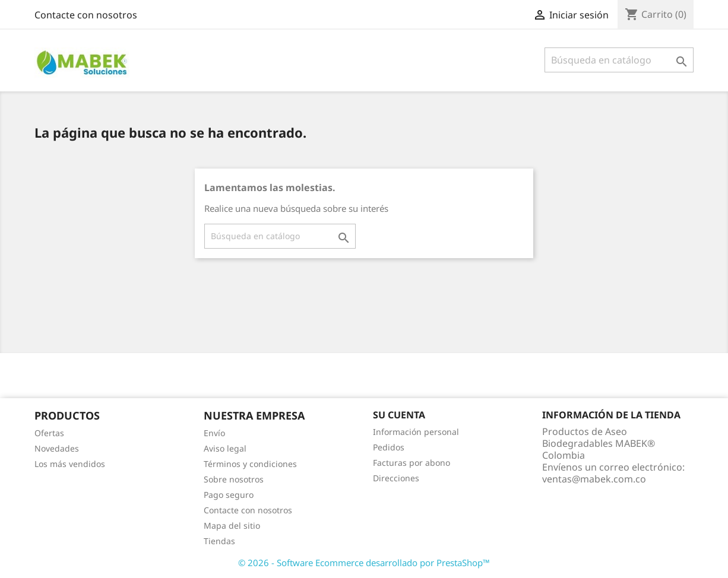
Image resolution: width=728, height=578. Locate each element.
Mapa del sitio (232, 525)
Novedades (57, 448)
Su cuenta (399, 415)
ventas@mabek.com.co (594, 479)
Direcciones (396, 478)
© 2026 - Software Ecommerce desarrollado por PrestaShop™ (364, 563)
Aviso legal (225, 448)
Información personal (416, 432)
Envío (214, 433)
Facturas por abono (412, 463)
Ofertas (49, 433)
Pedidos (389, 447)
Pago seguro (229, 495)
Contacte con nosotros (86, 15)
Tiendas (219, 541)
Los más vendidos (70, 464)
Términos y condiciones (250, 464)
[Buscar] (619, 60)
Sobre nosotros (234, 479)
